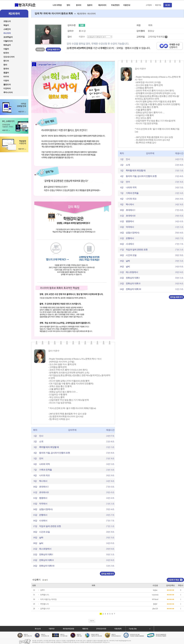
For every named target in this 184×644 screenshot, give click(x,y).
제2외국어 (82, 14)
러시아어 (91, 14)
